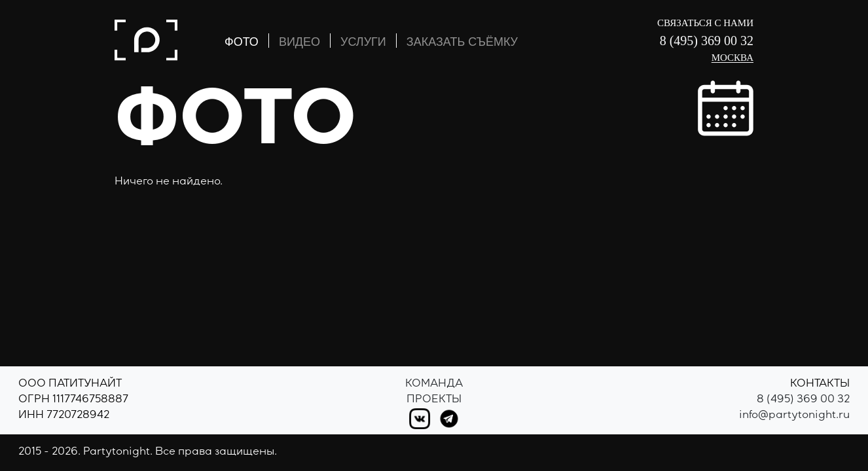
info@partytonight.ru (794, 416)
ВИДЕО (299, 42)
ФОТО (242, 42)
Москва (732, 58)
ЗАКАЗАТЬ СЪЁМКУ (462, 42)
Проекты (434, 400)
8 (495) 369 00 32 (707, 41)
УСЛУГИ (363, 42)
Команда (434, 385)
